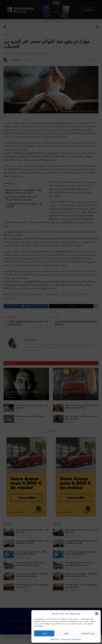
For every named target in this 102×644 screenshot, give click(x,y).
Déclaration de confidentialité (71, 639)
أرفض (66, 633)
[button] (97, 614)
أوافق (44, 633)
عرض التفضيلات (88, 633)
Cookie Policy (55, 639)
